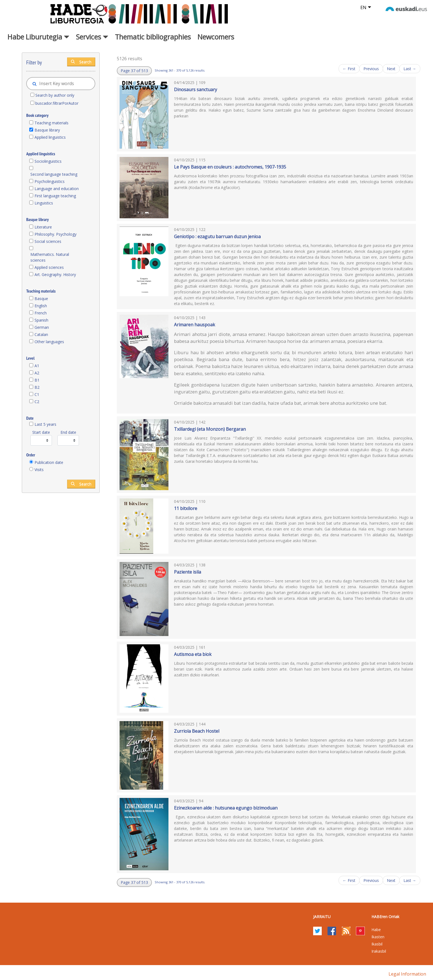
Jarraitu (322, 917)
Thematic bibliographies (153, 37)
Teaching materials (52, 123)
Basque (41, 299)
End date (68, 432)
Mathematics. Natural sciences (50, 257)
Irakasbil (379, 951)
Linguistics (44, 203)
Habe (376, 930)
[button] (134, 71)
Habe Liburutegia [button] (38, 37)
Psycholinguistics (50, 181)
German (42, 327)
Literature (43, 227)
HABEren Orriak (385, 917)
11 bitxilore (186, 508)
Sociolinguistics (48, 161)
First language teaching (55, 196)
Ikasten (378, 937)
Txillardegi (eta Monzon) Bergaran (210, 429)
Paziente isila (188, 572)
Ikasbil (377, 944)
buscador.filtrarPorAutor (57, 103)
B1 (37, 380)
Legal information (407, 974)
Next (391, 69)
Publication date (49, 462)
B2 (37, 387)
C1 (37, 394)
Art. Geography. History (55, 274)
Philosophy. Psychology (56, 234)
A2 (37, 373)
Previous (371, 69)
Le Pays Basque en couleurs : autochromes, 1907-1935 (230, 167)
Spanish (41, 320)
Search (81, 62)
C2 (37, 402)
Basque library (47, 130)
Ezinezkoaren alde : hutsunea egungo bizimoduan (226, 808)
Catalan (41, 334)
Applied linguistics (50, 137)
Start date (41, 432)
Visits (39, 470)
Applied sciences (49, 267)
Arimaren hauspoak (195, 325)
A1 (37, 366)
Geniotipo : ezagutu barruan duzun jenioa (217, 237)
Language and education (57, 189)
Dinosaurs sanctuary (196, 90)
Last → (410, 69)
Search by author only (55, 95)
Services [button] (92, 37)
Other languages (49, 342)
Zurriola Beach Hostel (197, 731)
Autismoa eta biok (193, 654)
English (41, 306)
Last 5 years (45, 424)
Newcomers (216, 37)
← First (349, 69)
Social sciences (48, 241)
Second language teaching (54, 174)
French (41, 313)
